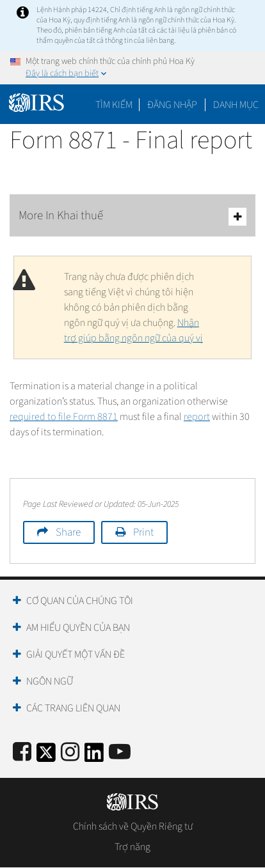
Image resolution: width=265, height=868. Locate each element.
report (197, 417)
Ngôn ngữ (50, 681)
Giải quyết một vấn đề (76, 655)
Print (143, 532)
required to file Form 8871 (64, 417)
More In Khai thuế (132, 216)
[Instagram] (70, 753)
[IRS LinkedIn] (94, 756)
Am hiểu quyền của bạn (78, 628)
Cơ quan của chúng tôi (80, 601)
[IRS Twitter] (46, 756)
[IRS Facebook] (22, 753)
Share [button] (68, 532)
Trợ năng (132, 847)
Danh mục (236, 105)
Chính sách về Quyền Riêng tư (133, 826)
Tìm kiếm (114, 105)
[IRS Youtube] (120, 753)
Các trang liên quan (73, 708)
